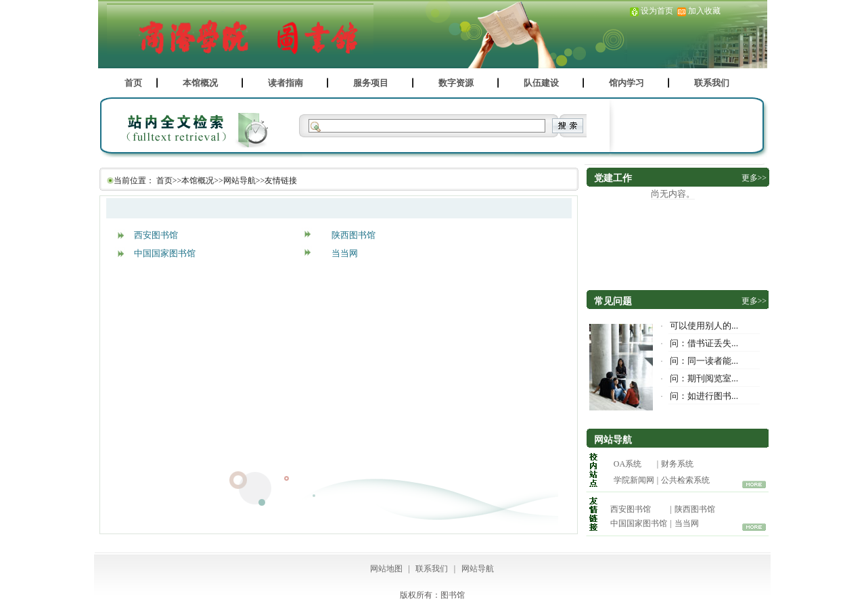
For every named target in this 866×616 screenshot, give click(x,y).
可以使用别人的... (704, 326)
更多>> (754, 178)
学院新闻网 (634, 480)
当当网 (345, 253)
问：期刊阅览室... (704, 378)
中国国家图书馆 (165, 253)
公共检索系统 (685, 480)
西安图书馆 (156, 235)
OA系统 (628, 464)
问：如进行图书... (704, 396)
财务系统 (677, 464)
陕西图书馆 (354, 235)
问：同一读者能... (704, 361)
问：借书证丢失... (704, 343)
